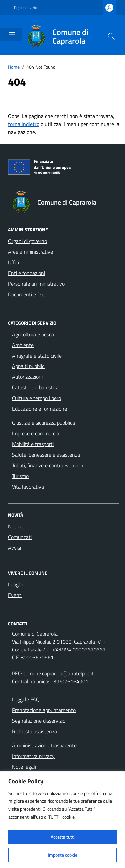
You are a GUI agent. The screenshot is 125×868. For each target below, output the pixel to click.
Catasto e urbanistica (35, 387)
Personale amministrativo (36, 284)
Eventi (15, 595)
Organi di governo (27, 241)
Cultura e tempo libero (36, 398)
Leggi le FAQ (26, 699)
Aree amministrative (30, 252)
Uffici (13, 262)
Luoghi (15, 584)
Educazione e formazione (39, 409)
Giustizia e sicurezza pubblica (43, 423)
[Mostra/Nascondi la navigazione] (12, 35)
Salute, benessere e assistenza (46, 455)
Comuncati (20, 537)
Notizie (16, 526)
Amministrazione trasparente (44, 745)
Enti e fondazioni (26, 273)
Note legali (24, 767)
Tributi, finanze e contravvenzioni (48, 465)
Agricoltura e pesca (33, 334)
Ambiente (23, 345)
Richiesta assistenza (34, 731)
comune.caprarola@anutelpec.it (58, 673)
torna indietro (24, 124)
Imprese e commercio (35, 433)
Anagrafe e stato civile (37, 356)
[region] (62, 820)
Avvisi (14, 548)
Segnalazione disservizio (39, 721)
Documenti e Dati (27, 294)
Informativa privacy (33, 756)
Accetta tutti (63, 837)
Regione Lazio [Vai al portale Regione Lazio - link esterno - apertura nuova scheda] (25, 8)
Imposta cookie (63, 855)
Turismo (20, 476)
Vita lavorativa (28, 487)
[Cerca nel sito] (111, 36)
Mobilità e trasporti (33, 444)
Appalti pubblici (29, 366)
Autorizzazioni (27, 377)
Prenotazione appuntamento (44, 710)
